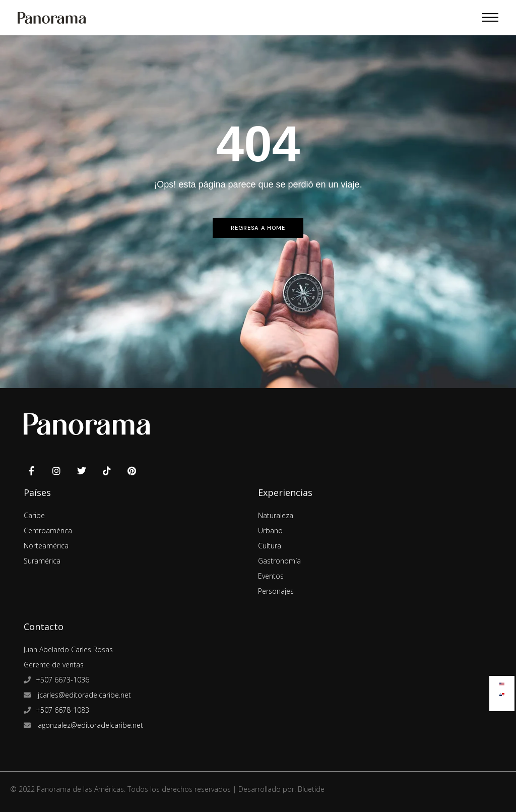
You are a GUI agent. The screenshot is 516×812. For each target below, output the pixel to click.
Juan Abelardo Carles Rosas (68, 649)
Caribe (34, 515)
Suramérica (42, 561)
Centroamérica (48, 530)
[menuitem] (502, 682)
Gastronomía (279, 561)
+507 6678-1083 (62, 710)
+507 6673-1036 (62, 680)
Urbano (270, 530)
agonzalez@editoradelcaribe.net (89, 725)
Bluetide (311, 789)
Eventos (271, 576)
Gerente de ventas (54, 665)
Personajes (276, 591)
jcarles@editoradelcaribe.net (83, 695)
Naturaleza (276, 515)
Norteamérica (46, 546)
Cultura (270, 546)
